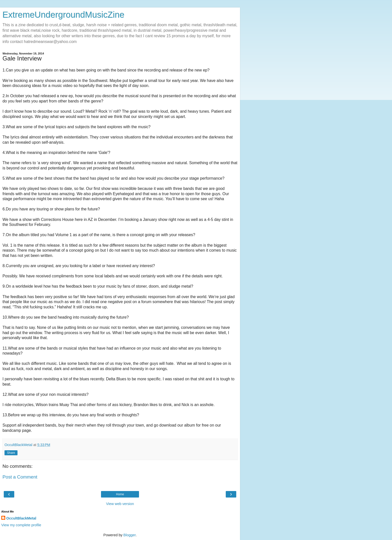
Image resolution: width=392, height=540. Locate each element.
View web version (120, 504)
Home (120, 494)
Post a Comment (20, 477)
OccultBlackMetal (21, 518)
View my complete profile (21, 525)
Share (11, 453)
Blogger (130, 535)
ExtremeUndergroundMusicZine (63, 15)
